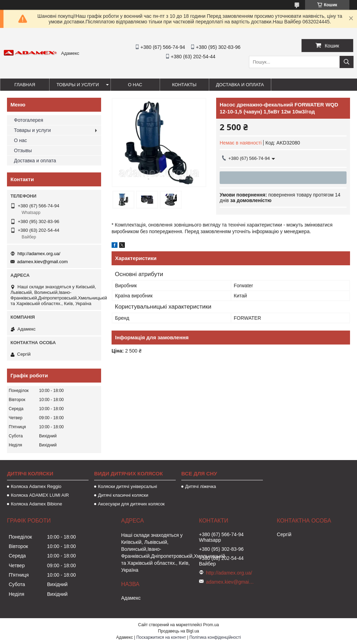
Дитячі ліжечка (200, 486)
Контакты (184, 85)
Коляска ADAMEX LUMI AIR (40, 495)
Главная (25, 85)
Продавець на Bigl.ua (178, 631)
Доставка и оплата (240, 85)
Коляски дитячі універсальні (127, 486)
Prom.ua (211, 625)
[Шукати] (347, 62)
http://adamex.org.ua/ (39, 254)
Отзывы (23, 150)
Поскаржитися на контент (161, 637)
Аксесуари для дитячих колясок (131, 504)
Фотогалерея (29, 120)
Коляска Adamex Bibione (36, 504)
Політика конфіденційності (215, 637)
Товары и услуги (78, 85)
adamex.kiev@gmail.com (42, 262)
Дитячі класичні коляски (123, 495)
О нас (135, 85)
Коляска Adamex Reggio (36, 486)
